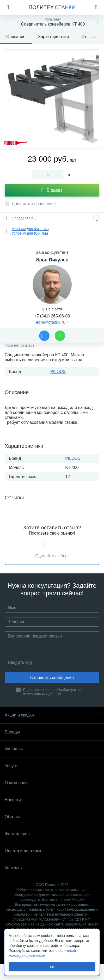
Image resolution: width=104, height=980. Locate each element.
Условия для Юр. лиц (30, 233)
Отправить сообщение (52, 678)
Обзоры (52, 817)
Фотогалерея (52, 834)
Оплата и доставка (52, 851)
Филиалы (52, 749)
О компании (52, 783)
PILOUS (58, 372)
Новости (52, 800)
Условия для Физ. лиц (30, 229)
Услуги (52, 766)
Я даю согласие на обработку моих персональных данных (53, 692)
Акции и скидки (52, 715)
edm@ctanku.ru (51, 322)
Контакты (52, 868)
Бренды (52, 732)
